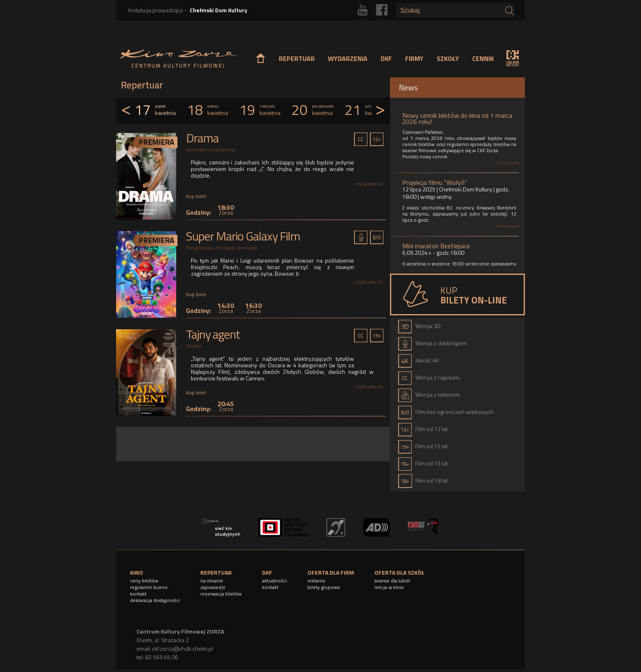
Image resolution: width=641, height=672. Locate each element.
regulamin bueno (149, 587)
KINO (137, 572)
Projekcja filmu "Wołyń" (435, 182)
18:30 (226, 210)
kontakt (138, 594)
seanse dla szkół (392, 581)
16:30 (253, 308)
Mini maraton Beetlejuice (436, 246)
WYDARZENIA (348, 58)
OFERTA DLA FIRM (331, 572)
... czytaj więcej (505, 163)
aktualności (275, 581)
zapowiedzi (213, 587)
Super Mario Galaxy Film (243, 236)
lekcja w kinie (389, 587)
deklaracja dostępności (155, 600)
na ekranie (212, 581)
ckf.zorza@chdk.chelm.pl (183, 648)
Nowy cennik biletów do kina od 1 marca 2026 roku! (457, 118)
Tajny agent (213, 334)
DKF (386, 58)
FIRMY (414, 58)
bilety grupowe (324, 587)
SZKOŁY (448, 58)
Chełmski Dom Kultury (219, 10)
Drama (202, 138)
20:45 (226, 406)
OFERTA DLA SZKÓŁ (399, 572)
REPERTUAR (297, 58)
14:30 (226, 308)
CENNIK (483, 58)
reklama (316, 581)
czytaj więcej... (370, 183)
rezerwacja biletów (221, 594)
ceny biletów (144, 581)
